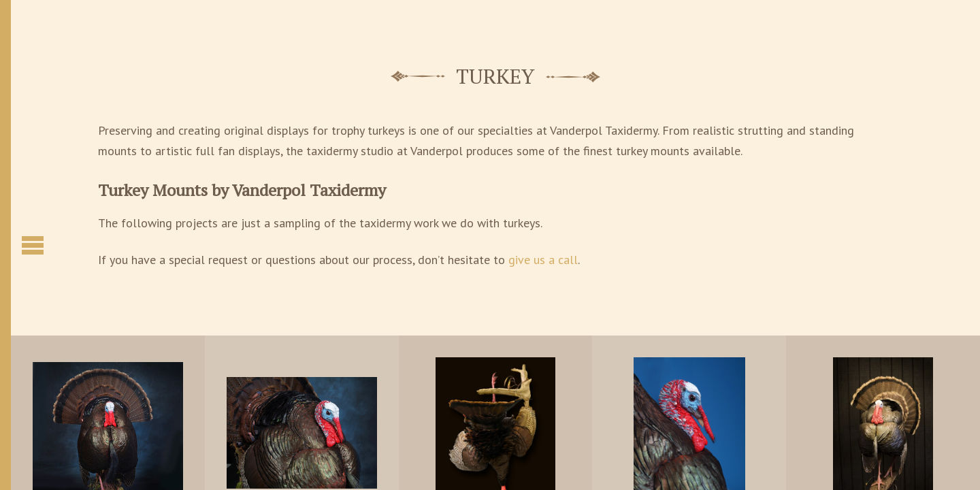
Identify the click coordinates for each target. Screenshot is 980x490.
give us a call (543, 260)
